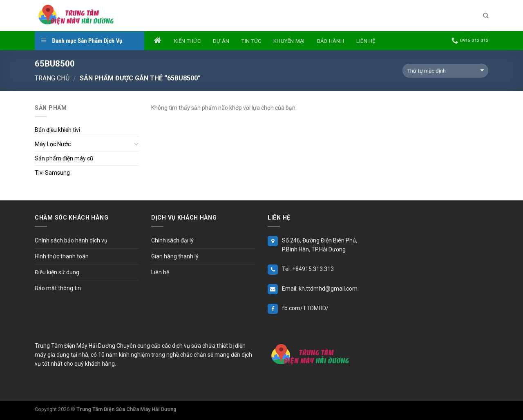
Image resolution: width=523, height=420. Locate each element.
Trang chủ (52, 78)
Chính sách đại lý (172, 240)
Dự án (221, 41)
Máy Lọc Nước (53, 144)
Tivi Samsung (52, 173)
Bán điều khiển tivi (57, 130)
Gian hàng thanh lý (175, 256)
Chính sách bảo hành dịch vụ (71, 240)
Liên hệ (366, 41)
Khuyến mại (289, 41)
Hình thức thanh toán (62, 256)
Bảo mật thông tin (58, 288)
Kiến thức (187, 41)
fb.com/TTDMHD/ (305, 308)
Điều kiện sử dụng (57, 272)
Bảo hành (331, 41)
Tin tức (251, 41)
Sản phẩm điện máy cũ (64, 158)
